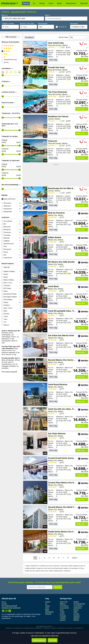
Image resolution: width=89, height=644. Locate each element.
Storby (42, 3)
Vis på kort (29, 37)
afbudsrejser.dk (29, 628)
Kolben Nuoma (55, 237)
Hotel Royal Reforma (58, 384)
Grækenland (78, 608)
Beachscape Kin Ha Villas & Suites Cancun (67, 188)
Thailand (63, 618)
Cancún (51, 119)
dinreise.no (70, 628)
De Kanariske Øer (79, 604)
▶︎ (45, 53)
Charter (26, 3)
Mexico (65, 45)
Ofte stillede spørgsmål (9, 372)
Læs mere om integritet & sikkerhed (45, 636)
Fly (34, 3)
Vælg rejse (82, 60)
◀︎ (25, 53)
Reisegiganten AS (47, 627)
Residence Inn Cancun (58, 116)
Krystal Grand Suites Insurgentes (63, 458)
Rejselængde (43, 23)
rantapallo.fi (47, 628)
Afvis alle (53, 640)
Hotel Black (53, 286)
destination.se (62, 628)
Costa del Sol (64, 608)
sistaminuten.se (19, 628)
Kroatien (76, 614)
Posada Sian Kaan (56, 67)
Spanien (76, 602)
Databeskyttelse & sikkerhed (11, 608)
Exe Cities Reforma (57, 434)
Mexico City (53, 215)
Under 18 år (64, 602)
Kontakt (4, 604)
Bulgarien (77, 616)
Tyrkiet (62, 612)
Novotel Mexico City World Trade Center (67, 507)
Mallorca (63, 604)
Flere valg (53, 60)
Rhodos (76, 610)
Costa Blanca (78, 606)
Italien (76, 612)
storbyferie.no (79, 628)
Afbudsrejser (71, 3)
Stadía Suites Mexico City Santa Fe (64, 532)
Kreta (62, 610)
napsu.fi (54, 628)
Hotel (51, 3)
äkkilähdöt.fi (39, 628)
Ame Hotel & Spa (56, 43)
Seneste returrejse (27, 23)
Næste (75, 558)
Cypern (62, 614)
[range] (3, 75)
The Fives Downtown (58, 92)
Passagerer (74, 23)
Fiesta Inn (53, 141)
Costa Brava (64, 606)
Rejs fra (4, 15)
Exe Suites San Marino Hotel (61, 335)
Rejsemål (84, 3)
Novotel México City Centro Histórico (65, 360)
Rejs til (47, 15)
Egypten (63, 620)
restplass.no (9, 628)
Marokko (76, 618)
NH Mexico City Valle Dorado (61, 262)
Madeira (76, 620)
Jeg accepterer (39, 640)
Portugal (63, 616)
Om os (4, 602)
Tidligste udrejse (8, 23)
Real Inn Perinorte (56, 213)
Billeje (59, 3)
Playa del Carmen (55, 45)
